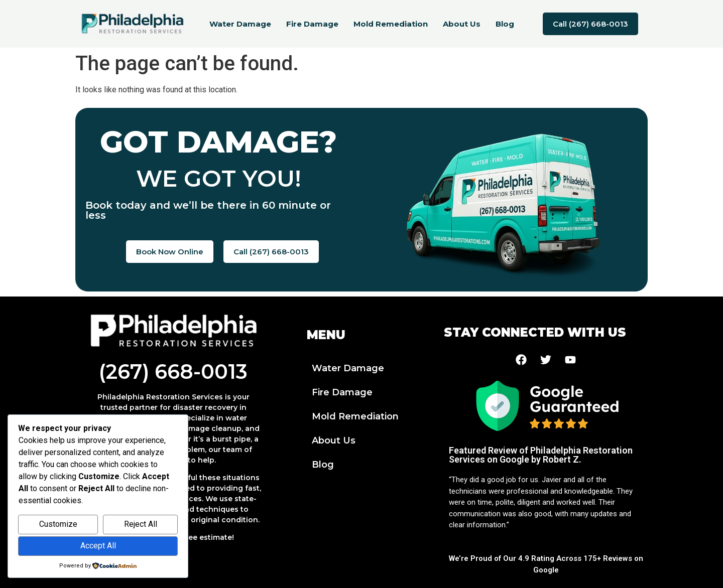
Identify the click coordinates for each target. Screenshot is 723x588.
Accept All (98, 546)
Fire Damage (312, 24)
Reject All (141, 524)
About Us (462, 24)
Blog (505, 24)
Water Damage (240, 24)
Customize (58, 524)
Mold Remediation (391, 24)
